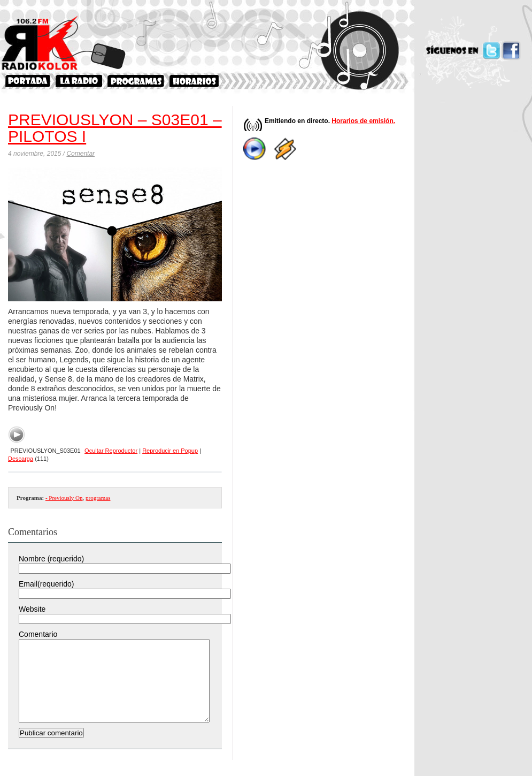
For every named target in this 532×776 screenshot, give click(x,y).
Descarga (21, 459)
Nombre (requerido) (51, 559)
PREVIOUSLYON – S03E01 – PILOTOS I (115, 128)
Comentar (80, 154)
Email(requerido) (46, 584)
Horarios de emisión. (363, 121)
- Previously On (64, 498)
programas (98, 498)
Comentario (38, 634)
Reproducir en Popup (170, 451)
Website (32, 609)
